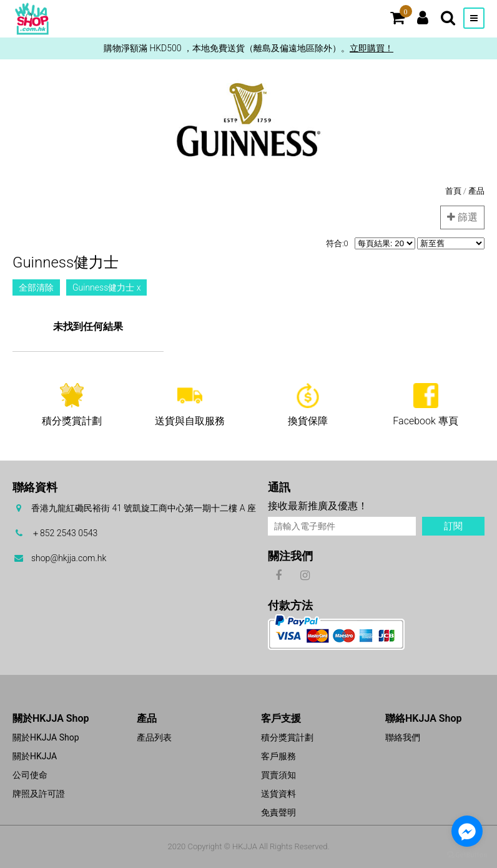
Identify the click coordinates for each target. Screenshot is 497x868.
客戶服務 (278, 756)
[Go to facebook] (467, 831)
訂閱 (453, 526)
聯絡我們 (403, 737)
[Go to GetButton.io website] (467, 855)
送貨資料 (278, 794)
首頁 (453, 191)
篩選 (462, 217)
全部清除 (36, 287)
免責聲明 (278, 812)
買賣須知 (278, 775)
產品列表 (154, 737)
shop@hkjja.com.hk (69, 558)
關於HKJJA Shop (46, 737)
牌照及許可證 (39, 794)
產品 (476, 191)
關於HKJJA (35, 756)
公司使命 (30, 775)
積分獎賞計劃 (287, 737)
